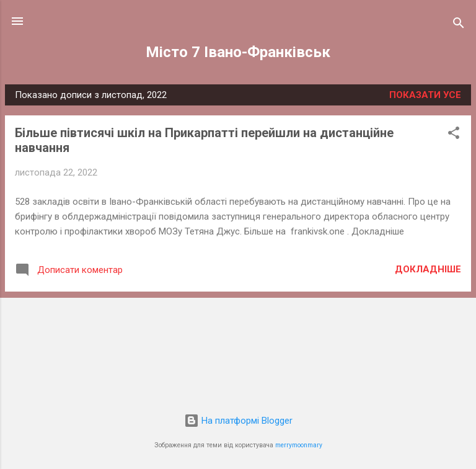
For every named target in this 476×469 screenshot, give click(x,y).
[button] (454, 135)
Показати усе (425, 95)
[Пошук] (459, 25)
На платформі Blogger (238, 421)
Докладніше (428, 269)
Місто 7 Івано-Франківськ (238, 52)
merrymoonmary (299, 445)
